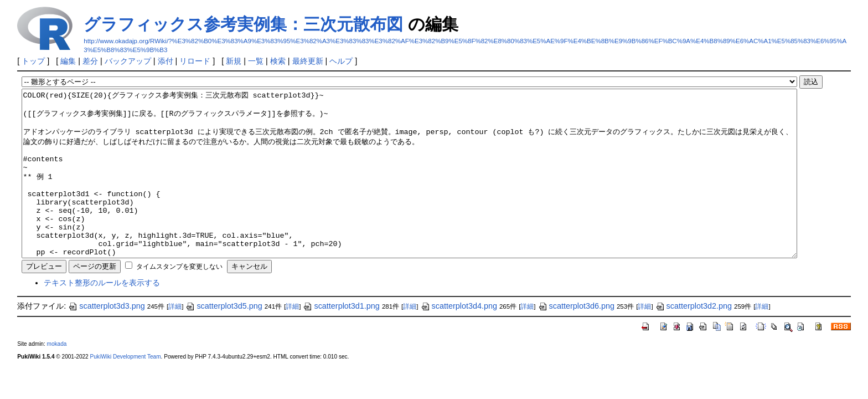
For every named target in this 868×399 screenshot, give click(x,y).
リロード (195, 61)
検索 (278, 61)
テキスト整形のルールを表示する (102, 316)
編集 (68, 61)
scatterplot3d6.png (576, 339)
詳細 (175, 340)
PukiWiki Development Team (126, 390)
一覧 (256, 61)
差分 (90, 61)
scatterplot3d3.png (106, 339)
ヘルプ (341, 61)
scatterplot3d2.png (694, 339)
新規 (234, 61)
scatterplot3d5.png (224, 339)
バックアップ (128, 61)
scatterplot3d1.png (341, 339)
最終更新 (308, 61)
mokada (57, 377)
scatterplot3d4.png (459, 339)
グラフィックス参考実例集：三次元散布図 (243, 24)
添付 (166, 61)
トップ (33, 61)
